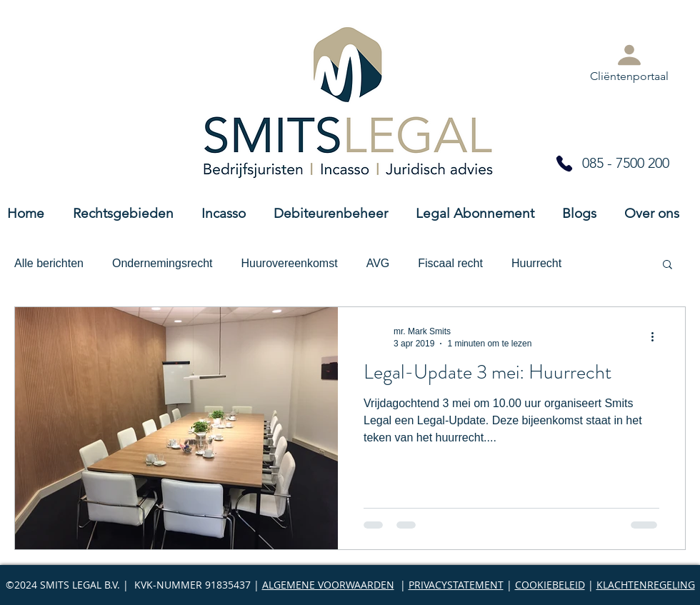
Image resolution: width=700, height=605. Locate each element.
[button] (667, 265)
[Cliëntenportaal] (629, 62)
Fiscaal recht (450, 263)
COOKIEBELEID (550, 585)
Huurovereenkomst (289, 263)
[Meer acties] (657, 336)
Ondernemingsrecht (162, 263)
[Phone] (564, 164)
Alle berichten (49, 263)
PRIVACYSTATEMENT (456, 585)
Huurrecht (536, 263)
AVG (378, 263)
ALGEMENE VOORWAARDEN (328, 585)
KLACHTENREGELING (646, 585)
